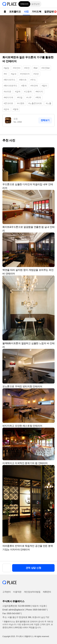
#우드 (33, 80)
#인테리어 (25, 74)
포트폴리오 (15, 12)
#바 (5, 74)
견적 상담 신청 (33, 568)
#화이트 (23, 80)
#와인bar (46, 68)
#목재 (38, 97)
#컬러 (44, 86)
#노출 (49, 103)
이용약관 (17, 592)
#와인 (27, 68)
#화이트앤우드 (11, 86)
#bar (35, 68)
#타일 (20, 97)
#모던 (36, 74)
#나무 (29, 97)
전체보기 (45, 120)
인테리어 (24, 4)
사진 (26, 12)
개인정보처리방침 (32, 592)
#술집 (6, 68)
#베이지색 (9, 97)
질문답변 (35, 4)
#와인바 (17, 68)
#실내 (14, 74)
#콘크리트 (9, 103)
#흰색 (24, 86)
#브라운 (7, 92)
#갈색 (18, 92)
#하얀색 (34, 86)
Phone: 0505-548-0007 (36, 610)
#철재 (16, 109)
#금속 (6, 109)
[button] (52, 4)
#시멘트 (21, 103)
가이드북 (36, 12)
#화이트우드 (9, 80)
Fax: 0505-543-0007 (11, 613)
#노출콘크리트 (35, 103)
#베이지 (39, 92)
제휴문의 (47, 592)
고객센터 (7, 592)
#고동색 (28, 92)
